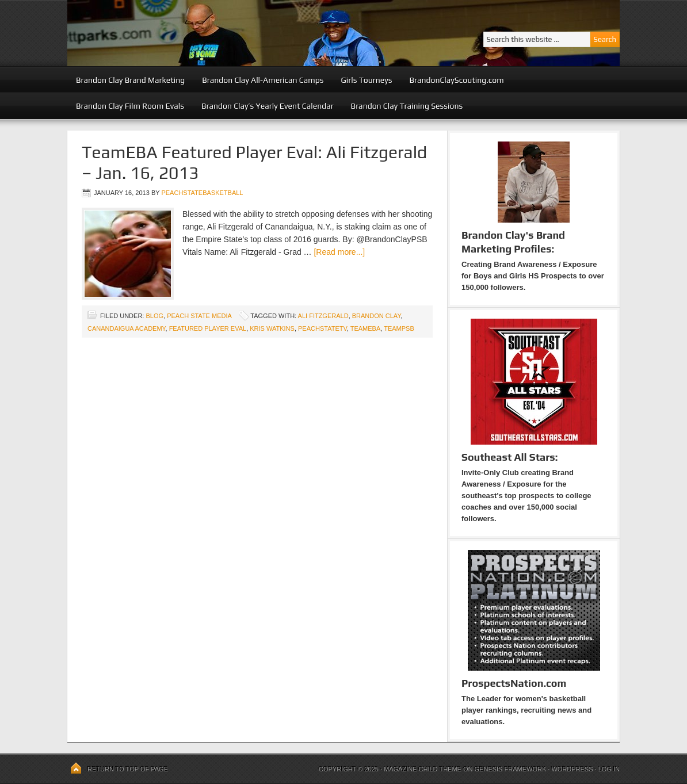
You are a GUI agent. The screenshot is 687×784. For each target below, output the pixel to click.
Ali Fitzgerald (323, 316)
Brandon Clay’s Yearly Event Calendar (268, 106)
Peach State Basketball (208, 33)
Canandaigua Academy (127, 328)
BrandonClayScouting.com (456, 80)
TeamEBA (366, 328)
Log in (609, 769)
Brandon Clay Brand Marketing (130, 80)
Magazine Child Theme (423, 769)
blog (154, 316)
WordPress (572, 769)
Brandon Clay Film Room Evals (130, 106)
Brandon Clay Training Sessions (407, 106)
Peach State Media (199, 316)
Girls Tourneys (367, 80)
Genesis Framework (511, 769)
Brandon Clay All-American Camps (263, 80)
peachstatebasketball (202, 193)
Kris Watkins (272, 328)
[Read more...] (339, 252)
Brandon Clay (377, 316)
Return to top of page (128, 769)
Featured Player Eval (208, 328)
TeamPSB (399, 328)
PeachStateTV (322, 328)
